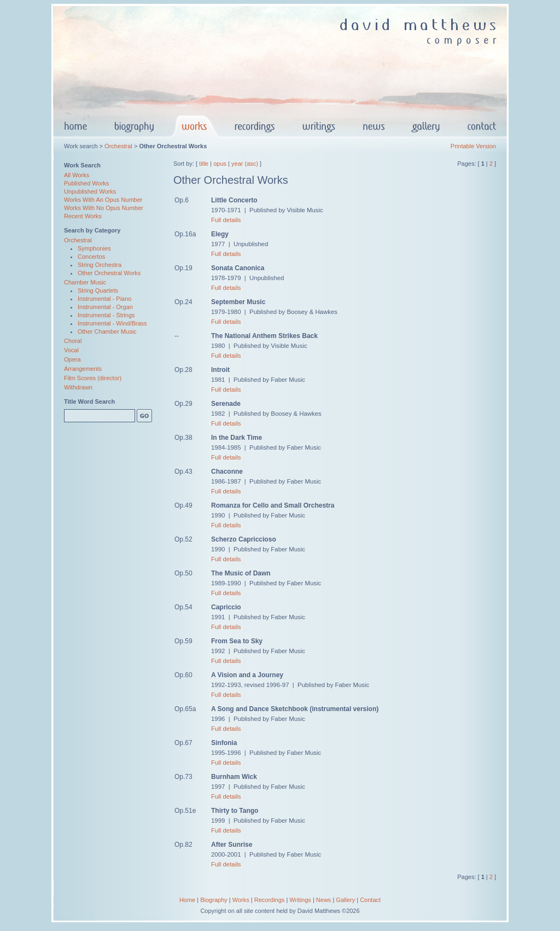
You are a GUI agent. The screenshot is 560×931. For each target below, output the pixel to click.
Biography (214, 900)
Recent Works (83, 216)
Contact (370, 900)
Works (241, 900)
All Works (77, 175)
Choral (73, 341)
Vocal (71, 350)
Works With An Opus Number (103, 200)
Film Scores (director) (93, 378)
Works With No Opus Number (104, 208)
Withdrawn (78, 387)
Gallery (345, 900)
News (324, 900)
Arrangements (83, 369)
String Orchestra (100, 265)
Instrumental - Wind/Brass (112, 323)
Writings (300, 900)
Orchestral (118, 146)
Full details (226, 220)
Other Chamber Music (107, 331)
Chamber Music (85, 282)
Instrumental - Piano (104, 299)
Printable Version (473, 146)
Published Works (86, 183)
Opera (72, 359)
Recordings (270, 900)
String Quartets (98, 290)
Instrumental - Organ (105, 307)
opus (220, 164)
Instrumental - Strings (106, 315)
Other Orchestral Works (109, 273)
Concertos (91, 257)
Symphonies (94, 248)
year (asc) (245, 164)
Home (187, 900)
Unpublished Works (90, 191)
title (204, 164)
